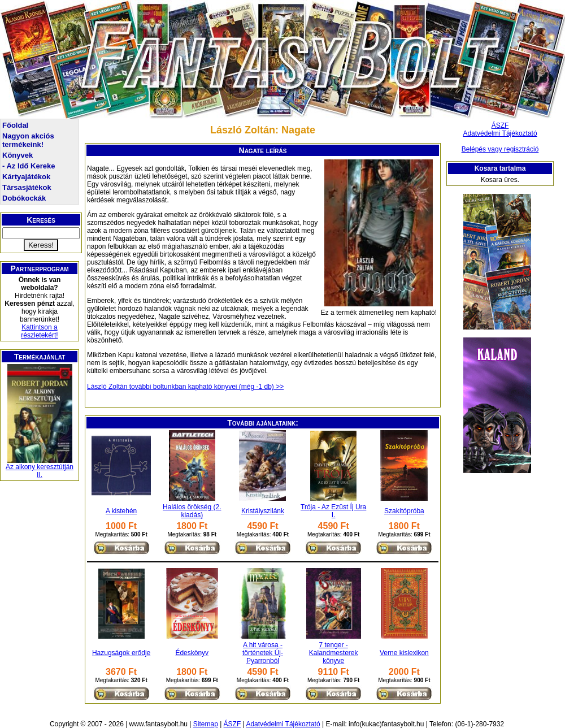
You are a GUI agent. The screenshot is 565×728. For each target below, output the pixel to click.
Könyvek (18, 155)
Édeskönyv (192, 653)
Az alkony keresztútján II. (40, 471)
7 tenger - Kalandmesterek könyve (334, 653)
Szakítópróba (404, 511)
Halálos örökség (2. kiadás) (192, 511)
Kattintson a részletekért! (39, 331)
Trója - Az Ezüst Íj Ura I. (333, 511)
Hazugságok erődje (121, 653)
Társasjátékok (27, 187)
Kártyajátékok (26, 177)
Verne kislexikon (404, 653)
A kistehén (121, 511)
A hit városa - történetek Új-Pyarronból (263, 653)
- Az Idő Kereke (29, 166)
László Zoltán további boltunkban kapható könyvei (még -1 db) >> (185, 387)
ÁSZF (500, 125)
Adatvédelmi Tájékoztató (500, 133)
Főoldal (15, 125)
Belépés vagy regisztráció (500, 149)
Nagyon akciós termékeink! (28, 140)
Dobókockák (24, 198)
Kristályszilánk (263, 511)
